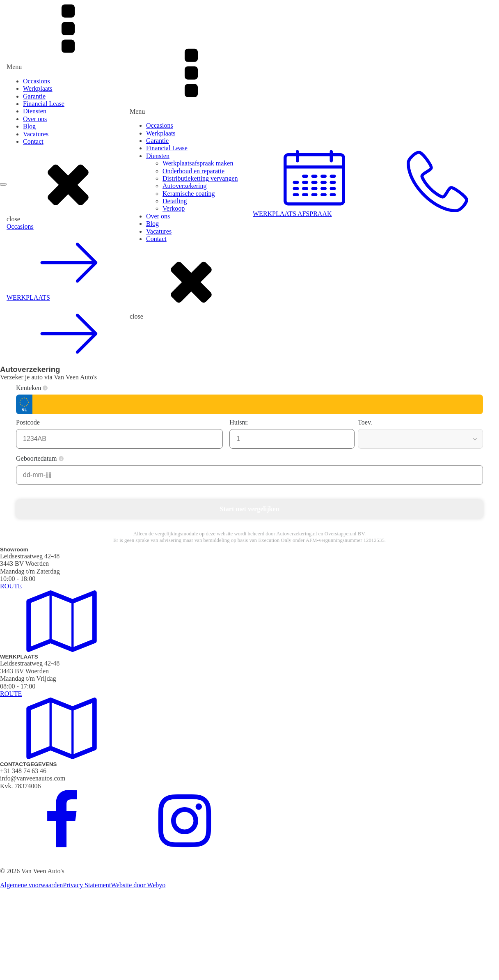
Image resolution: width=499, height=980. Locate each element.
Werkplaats (38, 88)
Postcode (32, 422)
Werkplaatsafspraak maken (198, 163)
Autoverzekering (185, 186)
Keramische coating (189, 194)
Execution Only (275, 540)
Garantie (34, 96)
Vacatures (36, 134)
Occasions (37, 81)
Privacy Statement (87, 885)
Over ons (35, 119)
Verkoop (174, 208)
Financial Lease (44, 104)
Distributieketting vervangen (200, 178)
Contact (33, 141)
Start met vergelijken (250, 509)
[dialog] (68, 182)
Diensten (35, 111)
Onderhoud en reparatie (193, 171)
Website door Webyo (138, 885)
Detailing (175, 201)
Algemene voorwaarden (31, 885)
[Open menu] (3, 184)
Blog (29, 126)
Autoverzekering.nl (296, 534)
